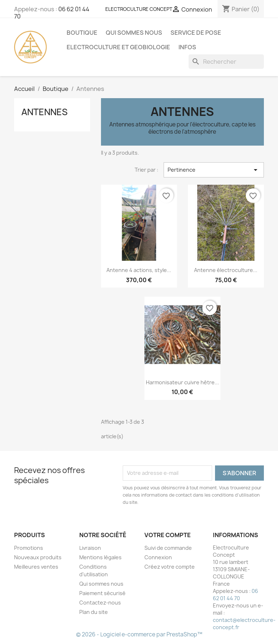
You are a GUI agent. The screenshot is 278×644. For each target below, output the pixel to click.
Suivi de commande (168, 548)
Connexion (158, 557)
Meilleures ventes (36, 567)
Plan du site (94, 612)
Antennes (45, 112)
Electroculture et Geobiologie (118, 47)
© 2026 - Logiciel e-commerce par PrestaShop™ (139, 634)
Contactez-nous (100, 603)
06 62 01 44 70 (235, 595)
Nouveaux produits (38, 557)
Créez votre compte (170, 567)
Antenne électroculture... (226, 270)
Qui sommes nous (134, 33)
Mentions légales (100, 557)
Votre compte (168, 535)
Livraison (90, 548)
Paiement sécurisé (102, 593)
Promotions (29, 548)
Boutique (82, 33)
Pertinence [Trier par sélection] (214, 170)
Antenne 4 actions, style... (139, 270)
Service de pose (196, 33)
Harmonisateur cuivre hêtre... (182, 382)
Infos (187, 47)
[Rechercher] (226, 62)
